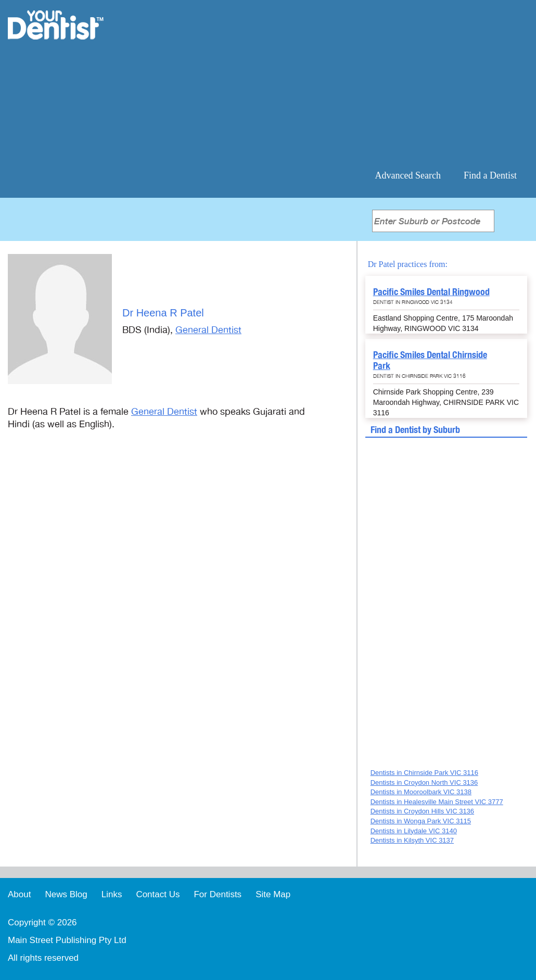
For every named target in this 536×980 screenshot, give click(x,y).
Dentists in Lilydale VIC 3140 (414, 831)
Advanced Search (408, 175)
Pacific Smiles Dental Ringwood (431, 292)
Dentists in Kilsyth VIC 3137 (412, 840)
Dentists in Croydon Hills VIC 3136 (422, 811)
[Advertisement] (335, 83)
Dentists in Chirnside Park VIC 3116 (424, 773)
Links (112, 894)
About (19, 894)
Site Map (273, 894)
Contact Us (158, 894)
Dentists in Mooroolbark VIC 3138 (421, 792)
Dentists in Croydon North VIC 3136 (424, 782)
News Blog (66, 894)
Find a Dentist (490, 175)
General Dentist (208, 330)
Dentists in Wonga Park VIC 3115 (421, 821)
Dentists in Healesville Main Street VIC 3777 (437, 802)
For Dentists (218, 894)
